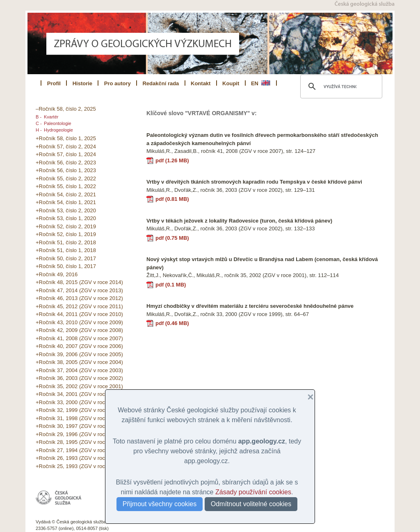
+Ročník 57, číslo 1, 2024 (66, 154)
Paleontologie (58, 123)
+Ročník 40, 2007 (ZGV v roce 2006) (79, 346)
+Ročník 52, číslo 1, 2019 (66, 234)
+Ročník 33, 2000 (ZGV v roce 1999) (79, 402)
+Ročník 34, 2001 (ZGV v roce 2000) (79, 394)
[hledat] (340, 86)
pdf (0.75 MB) (172, 238)
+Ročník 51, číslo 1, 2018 (66, 250)
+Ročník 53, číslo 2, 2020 (66, 210)
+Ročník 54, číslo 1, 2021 (66, 202)
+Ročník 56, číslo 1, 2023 (66, 170)
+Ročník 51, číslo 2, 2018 (66, 242)
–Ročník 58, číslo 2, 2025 (66, 109)
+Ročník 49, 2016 (57, 274)
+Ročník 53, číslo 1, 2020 (66, 218)
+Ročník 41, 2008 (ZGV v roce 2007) (79, 338)
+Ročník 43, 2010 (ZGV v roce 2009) (79, 322)
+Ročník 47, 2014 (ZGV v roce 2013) (79, 290)
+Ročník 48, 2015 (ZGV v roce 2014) (79, 282)
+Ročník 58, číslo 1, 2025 (66, 138)
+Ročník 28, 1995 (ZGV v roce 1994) (79, 442)
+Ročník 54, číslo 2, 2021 (66, 194)
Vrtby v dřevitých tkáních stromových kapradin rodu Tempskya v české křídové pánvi (254, 182)
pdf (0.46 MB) (172, 323)
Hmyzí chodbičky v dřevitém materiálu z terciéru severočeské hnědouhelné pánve (250, 306)
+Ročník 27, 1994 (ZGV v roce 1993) (79, 450)
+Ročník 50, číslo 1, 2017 (66, 266)
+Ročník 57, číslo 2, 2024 (66, 147)
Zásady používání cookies (253, 492)
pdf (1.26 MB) (172, 160)
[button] (307, 397)
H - (39, 130)
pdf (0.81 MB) (172, 199)
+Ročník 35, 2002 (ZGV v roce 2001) (79, 386)
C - (39, 123)
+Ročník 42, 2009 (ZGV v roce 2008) (79, 330)
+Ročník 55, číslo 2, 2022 (66, 178)
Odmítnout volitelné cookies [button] (251, 504)
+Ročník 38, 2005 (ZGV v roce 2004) (79, 362)
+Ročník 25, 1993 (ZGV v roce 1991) (79, 466)
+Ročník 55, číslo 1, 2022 (66, 186)
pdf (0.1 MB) (171, 285)
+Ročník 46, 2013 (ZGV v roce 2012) (79, 298)
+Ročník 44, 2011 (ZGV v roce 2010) (79, 314)
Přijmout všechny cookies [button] (160, 504)
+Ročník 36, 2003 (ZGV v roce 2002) (79, 378)
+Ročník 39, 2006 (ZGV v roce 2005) (79, 354)
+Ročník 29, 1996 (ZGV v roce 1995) (79, 434)
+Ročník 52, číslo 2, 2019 (66, 226)
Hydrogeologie (58, 130)
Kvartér (51, 117)
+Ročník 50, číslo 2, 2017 (66, 258)
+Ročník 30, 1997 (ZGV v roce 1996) (79, 426)
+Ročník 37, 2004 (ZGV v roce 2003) (79, 370)
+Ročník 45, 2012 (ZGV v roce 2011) (79, 306)
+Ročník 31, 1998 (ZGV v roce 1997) (79, 418)
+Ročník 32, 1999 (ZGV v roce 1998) (79, 410)
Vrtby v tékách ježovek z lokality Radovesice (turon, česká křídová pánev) (239, 221)
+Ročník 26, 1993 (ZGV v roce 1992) (79, 458)
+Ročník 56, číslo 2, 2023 (66, 163)
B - (39, 117)
